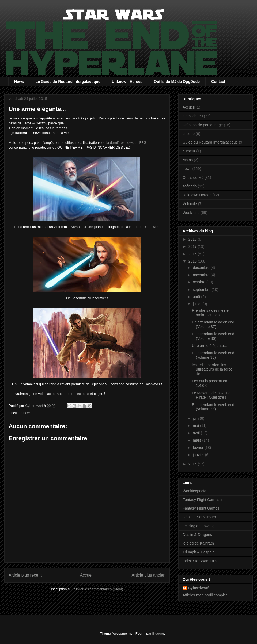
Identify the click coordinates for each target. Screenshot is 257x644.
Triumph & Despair (198, 552)
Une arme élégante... (209, 346)
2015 (193, 261)
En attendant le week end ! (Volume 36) (214, 336)
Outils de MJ (193, 178)
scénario (190, 186)
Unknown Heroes (127, 82)
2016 (193, 254)
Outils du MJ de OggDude (177, 82)
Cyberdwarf (198, 588)
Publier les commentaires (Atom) (98, 589)
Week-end (191, 213)
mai (196, 426)
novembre (202, 275)
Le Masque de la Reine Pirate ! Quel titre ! (211, 395)
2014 (193, 464)
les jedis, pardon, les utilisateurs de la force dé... (212, 369)
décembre (202, 268)
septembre (202, 290)
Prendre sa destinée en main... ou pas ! (211, 313)
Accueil (87, 575)
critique (189, 134)
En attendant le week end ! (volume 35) (214, 355)
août (197, 297)
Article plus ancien (148, 575)
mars (197, 440)
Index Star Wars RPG (201, 561)
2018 (193, 239)
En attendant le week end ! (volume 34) (214, 407)
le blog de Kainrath (198, 543)
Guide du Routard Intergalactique (210, 142)
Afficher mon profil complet (205, 595)
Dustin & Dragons (197, 535)
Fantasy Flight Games (201, 508)
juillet (198, 304)
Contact (218, 82)
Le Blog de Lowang (199, 526)
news (27, 413)
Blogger (158, 633)
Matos (188, 160)
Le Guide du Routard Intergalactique (68, 82)
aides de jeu (193, 116)
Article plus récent (25, 575)
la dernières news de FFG (126, 143)
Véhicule (190, 204)
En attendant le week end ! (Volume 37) (214, 324)
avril (197, 433)
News (19, 82)
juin (196, 418)
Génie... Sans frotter (199, 517)
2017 (193, 246)
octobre (200, 282)
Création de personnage (203, 125)
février (199, 448)
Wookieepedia (194, 491)
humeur (189, 151)
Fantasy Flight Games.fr (203, 500)
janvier (199, 455)
